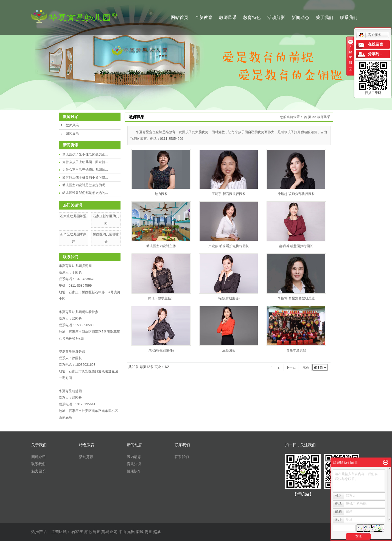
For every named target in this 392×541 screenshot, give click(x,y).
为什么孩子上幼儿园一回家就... (85, 162)
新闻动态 (300, 17)
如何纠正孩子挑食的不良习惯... (85, 177)
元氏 (131, 532)
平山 (122, 532)
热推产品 (39, 532)
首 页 (308, 117)
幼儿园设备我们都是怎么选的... (85, 193)
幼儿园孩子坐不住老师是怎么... (85, 154)
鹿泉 (96, 532)
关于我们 (324, 17)
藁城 (105, 532)
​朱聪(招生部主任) (161, 350)
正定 (114, 532)
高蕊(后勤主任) (229, 298)
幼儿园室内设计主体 (161, 246)
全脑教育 (204, 17)
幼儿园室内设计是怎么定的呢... (85, 185)
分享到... (375, 54)
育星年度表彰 (296, 350)
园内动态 (134, 457)
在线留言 (376, 44)
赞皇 (148, 532)
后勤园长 (229, 350)
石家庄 (77, 532)
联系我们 (349, 17)
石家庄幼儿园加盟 (73, 216)
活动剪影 (276, 17)
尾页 (306, 367)
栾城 (140, 532)
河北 (88, 532)
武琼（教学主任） (161, 298)
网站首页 (180, 17)
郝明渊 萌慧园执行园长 (296, 246)
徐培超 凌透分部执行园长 (296, 194)
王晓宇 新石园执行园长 (229, 194)
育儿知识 (134, 464)
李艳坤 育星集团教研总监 (296, 298)
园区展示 (72, 134)
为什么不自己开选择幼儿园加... (85, 170)
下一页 (291, 367)
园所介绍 (38, 457)
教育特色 (252, 17)
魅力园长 (161, 194)
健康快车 (134, 471)
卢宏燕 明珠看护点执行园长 (229, 246)
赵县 (157, 532)
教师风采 (228, 17)
